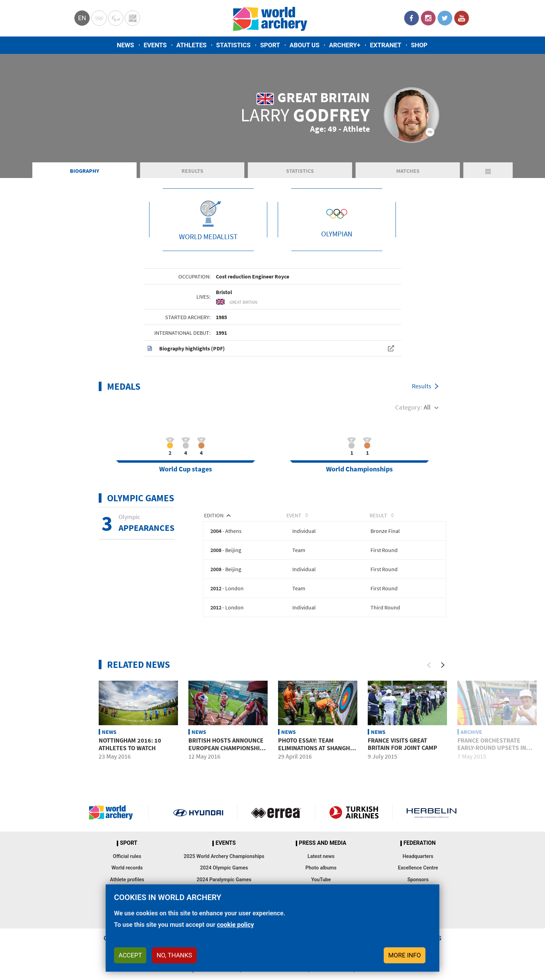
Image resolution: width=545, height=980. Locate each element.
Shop (419, 45)
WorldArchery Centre (132, 18)
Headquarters (418, 866)
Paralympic (116, 18)
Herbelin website (432, 822)
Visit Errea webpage (276, 822)
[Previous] (429, 674)
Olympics (99, 18)
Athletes (191, 45)
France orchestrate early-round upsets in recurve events (492, 757)
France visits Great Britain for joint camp (402, 754)
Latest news (321, 866)
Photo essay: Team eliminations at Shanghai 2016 (317, 757)
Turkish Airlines (354, 822)
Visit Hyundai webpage (198, 822)
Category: (409, 415)
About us (304, 45)
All (427, 415)
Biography (84, 179)
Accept (130, 955)
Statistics (233, 45)
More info (405, 955)
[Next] (443, 674)
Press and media (323, 853)
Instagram (428, 18)
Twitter (445, 18)
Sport (270, 45)
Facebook (412, 18)
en (82, 18)
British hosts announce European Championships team (228, 757)
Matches (408, 179)
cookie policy (235, 925)
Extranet (385, 45)
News (125, 45)
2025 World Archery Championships (224, 866)
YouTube (462, 18)
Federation (420, 853)
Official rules (127, 866)
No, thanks (174, 955)
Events (155, 45)
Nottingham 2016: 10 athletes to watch (130, 754)
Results (192, 179)
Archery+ (344, 45)
